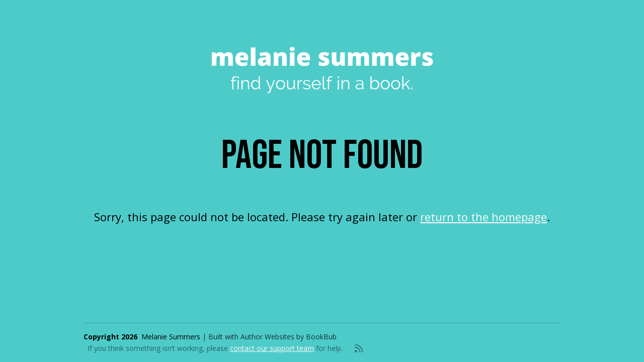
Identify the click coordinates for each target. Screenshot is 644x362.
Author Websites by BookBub (289, 337)
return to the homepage (484, 217)
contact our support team (272, 348)
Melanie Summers (171, 337)
